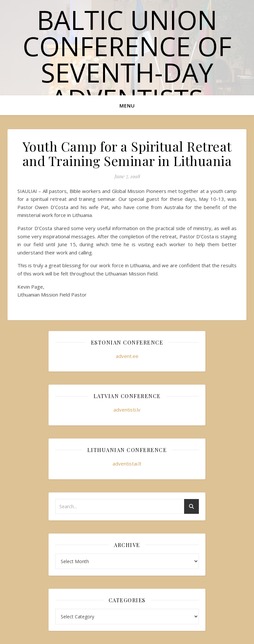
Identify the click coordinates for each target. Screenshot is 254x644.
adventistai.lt (127, 464)
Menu (127, 106)
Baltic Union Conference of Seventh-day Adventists (127, 59)
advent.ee (127, 356)
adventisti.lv (127, 410)
